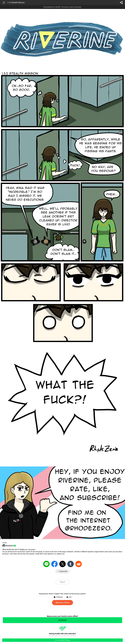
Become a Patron (62, 603)
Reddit (79, 564)
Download (62, 620)
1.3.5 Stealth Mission (16, 3)
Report (62, 582)
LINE (46, 564)
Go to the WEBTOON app (62, 640)
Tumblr (71, 564)
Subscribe (63, 571)
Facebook (54, 564)
